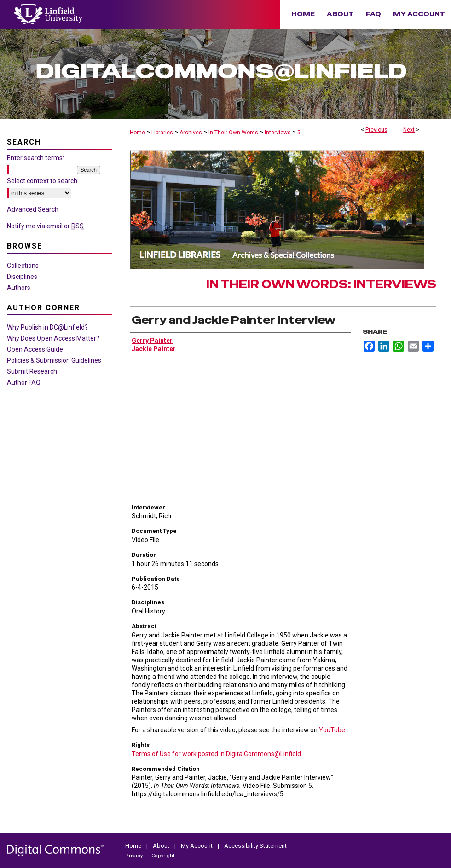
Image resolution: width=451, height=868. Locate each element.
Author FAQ (24, 382)
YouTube (332, 730)
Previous (376, 130)
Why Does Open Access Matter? (53, 338)
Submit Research (32, 371)
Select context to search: (43, 181)
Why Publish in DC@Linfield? (47, 327)
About (162, 846)
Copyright (163, 856)
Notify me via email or (45, 226)
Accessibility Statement (255, 846)
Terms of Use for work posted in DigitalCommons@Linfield (216, 754)
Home (137, 133)
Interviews (278, 133)
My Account (197, 846)
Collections (23, 266)
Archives (191, 133)
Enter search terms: (35, 158)
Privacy (135, 856)
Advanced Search (33, 209)
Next (409, 130)
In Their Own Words (233, 133)
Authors (19, 288)
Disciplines (22, 277)
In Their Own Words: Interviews (321, 284)
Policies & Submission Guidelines (54, 360)
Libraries (162, 133)
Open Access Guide (35, 349)
